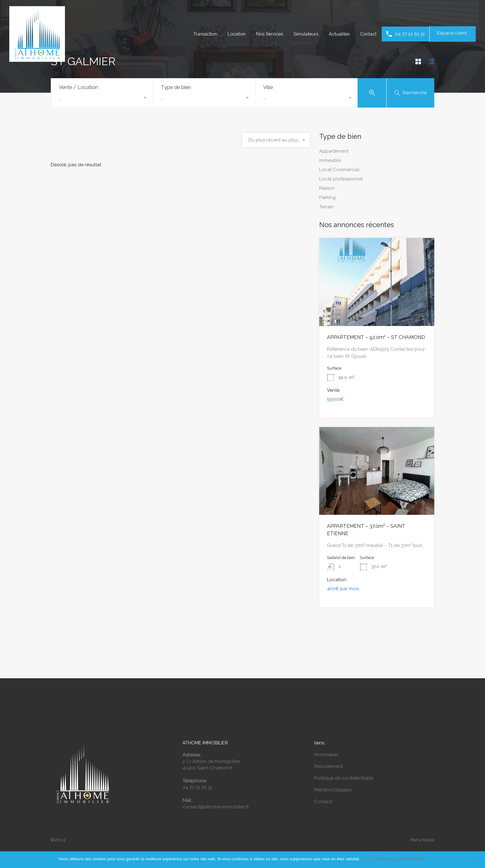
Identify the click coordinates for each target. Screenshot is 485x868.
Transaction (198, 34)
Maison (327, 189)
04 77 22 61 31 (410, 34)
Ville (268, 87)
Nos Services (266, 34)
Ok (366, 859)
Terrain (326, 208)
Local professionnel (341, 180)
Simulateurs (303, 34)
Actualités (337, 34)
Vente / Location (78, 87)
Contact (367, 34)
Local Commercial (339, 171)
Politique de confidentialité (344, 771)
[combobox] (102, 98)
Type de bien (176, 87)
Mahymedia (422, 832)
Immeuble (330, 162)
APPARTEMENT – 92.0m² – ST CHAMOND (371, 338)
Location (232, 34)
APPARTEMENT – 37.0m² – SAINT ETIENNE (372, 527)
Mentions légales (333, 782)
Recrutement (328, 759)
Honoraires (326, 747)
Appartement (334, 152)
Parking (327, 199)
